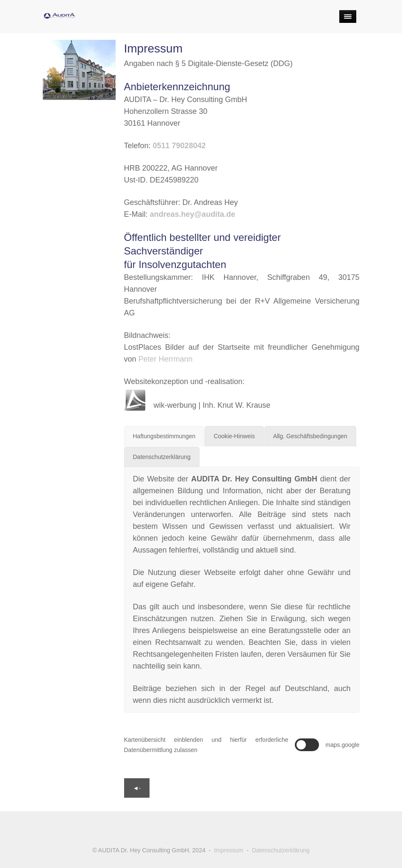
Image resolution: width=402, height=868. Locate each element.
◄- (137, 788)
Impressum (229, 850)
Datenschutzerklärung (281, 850)
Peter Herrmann (166, 359)
